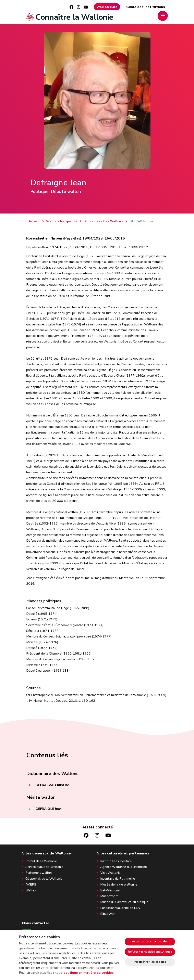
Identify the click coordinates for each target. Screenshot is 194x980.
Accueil (34, 221)
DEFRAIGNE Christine (52, 785)
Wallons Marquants (62, 221)
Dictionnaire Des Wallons (103, 221)
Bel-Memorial (110, 891)
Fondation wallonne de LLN (120, 908)
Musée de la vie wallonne (119, 885)
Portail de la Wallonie (41, 861)
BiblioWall (108, 914)
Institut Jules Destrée (116, 861)
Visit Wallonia (110, 873)
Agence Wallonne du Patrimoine (124, 867)
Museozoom (109, 896)
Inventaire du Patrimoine (118, 879)
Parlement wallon (39, 873)
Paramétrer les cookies (150, 962)
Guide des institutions (146, 7)
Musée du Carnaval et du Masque (124, 902)
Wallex (31, 891)
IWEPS (31, 885)
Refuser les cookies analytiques (150, 952)
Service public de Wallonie (44, 867)
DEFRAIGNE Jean (49, 809)
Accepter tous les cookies (150, 942)
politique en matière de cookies (89, 973)
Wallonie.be (107, 7)
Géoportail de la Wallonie (44, 879)
